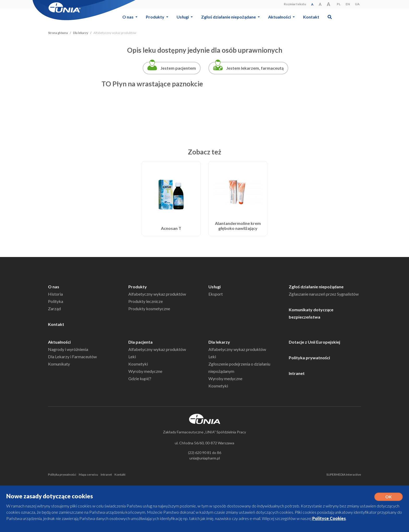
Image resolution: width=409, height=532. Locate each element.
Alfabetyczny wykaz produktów (157, 294)
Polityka (56, 301)
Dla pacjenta (140, 342)
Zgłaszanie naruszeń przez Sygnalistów (324, 294)
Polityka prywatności (309, 358)
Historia (55, 294)
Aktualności (59, 342)
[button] (330, 17)
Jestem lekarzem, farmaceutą (255, 68)
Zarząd (54, 309)
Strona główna (58, 33)
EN (348, 4)
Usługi (215, 287)
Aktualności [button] (280, 17)
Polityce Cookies (329, 518)
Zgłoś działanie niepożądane (316, 287)
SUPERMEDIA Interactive (344, 474)
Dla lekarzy (81, 33)
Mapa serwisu (88, 474)
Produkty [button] (155, 17)
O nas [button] (128, 17)
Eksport (216, 294)
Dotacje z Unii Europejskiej (314, 342)
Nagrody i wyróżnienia (68, 349)
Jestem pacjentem (178, 68)
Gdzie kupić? (140, 378)
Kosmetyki (138, 364)
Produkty (138, 287)
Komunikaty (59, 364)
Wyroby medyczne (145, 371)
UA (357, 4)
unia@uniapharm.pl (205, 458)
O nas (54, 287)
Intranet (297, 373)
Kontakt (311, 17)
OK (389, 497)
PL (339, 4)
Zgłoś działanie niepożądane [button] (229, 17)
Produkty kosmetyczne (149, 309)
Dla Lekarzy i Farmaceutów (72, 357)
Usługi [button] (183, 17)
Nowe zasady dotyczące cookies (50, 496)
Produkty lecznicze (146, 301)
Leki (132, 357)
